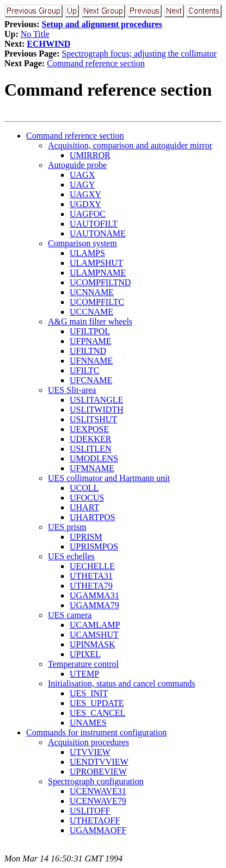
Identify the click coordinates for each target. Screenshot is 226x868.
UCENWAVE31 (98, 791)
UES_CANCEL (97, 713)
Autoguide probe (77, 165)
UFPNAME (90, 341)
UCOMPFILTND (100, 282)
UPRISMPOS (94, 547)
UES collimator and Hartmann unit (109, 478)
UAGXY (85, 194)
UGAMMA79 (94, 605)
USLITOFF (90, 811)
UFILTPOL (90, 331)
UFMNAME (92, 468)
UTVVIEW (90, 752)
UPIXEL (85, 654)
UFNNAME (91, 361)
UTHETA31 (91, 576)
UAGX (82, 175)
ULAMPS (87, 253)
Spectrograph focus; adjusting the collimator (139, 54)
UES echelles (71, 556)
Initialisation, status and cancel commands (122, 683)
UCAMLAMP (95, 625)
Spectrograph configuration (96, 781)
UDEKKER (90, 439)
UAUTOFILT (94, 224)
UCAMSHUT (94, 635)
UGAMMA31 (94, 595)
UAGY (82, 185)
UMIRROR (90, 155)
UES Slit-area (72, 390)
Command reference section (96, 63)
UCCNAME (91, 312)
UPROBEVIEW (98, 772)
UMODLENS (94, 458)
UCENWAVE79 (98, 801)
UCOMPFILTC (97, 302)
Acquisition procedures (88, 742)
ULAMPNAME (98, 273)
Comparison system (83, 243)
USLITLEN (90, 449)
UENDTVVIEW (99, 762)
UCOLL (84, 488)
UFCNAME (91, 380)
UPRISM (86, 537)
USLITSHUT (93, 419)
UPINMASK (93, 644)
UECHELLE (92, 566)
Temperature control (83, 664)
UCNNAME (92, 292)
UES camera (70, 615)
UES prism (67, 527)
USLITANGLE (96, 400)
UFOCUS (87, 498)
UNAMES (88, 723)
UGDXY (85, 204)
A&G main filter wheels (90, 321)
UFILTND (88, 351)
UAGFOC (88, 214)
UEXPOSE (89, 429)
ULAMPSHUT (96, 263)
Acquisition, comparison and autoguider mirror (130, 145)
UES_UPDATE (97, 703)
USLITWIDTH (97, 410)
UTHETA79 (91, 586)
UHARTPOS (93, 517)
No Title (35, 34)
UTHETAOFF (95, 820)
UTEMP (84, 674)
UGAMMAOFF (98, 830)
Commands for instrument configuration (96, 732)
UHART (84, 507)
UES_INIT (89, 693)
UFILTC (85, 370)
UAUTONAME (98, 233)
